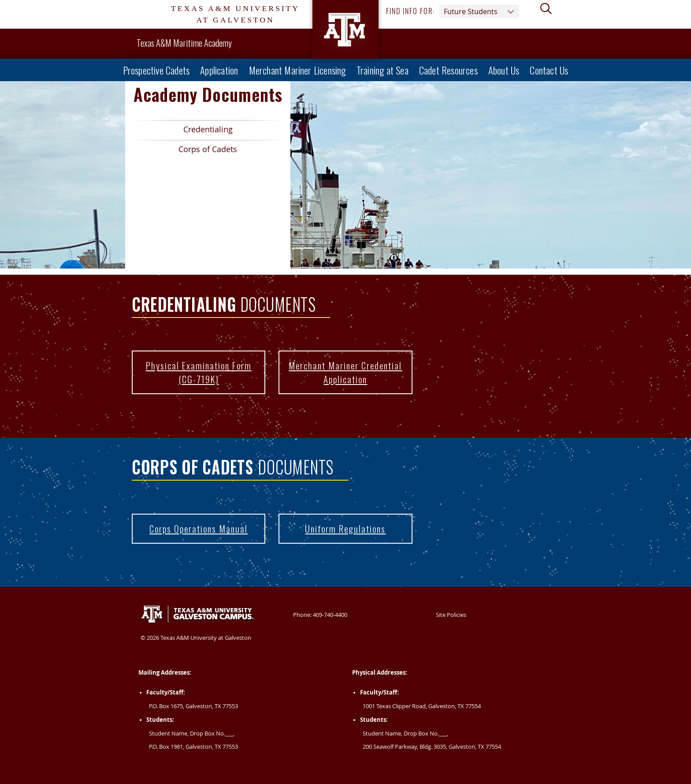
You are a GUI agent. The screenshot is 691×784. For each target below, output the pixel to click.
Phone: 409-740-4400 (320, 615)
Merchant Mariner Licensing (297, 70)
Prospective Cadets (156, 70)
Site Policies (451, 615)
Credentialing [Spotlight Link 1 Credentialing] (182, 131)
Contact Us (549, 70)
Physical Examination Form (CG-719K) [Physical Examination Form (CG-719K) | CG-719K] (192, 376)
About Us (504, 70)
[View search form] (550, 15)
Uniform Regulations (345, 528)
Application (219, 70)
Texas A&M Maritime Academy (184, 43)
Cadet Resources (448, 70)
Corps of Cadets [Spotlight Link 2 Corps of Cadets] (184, 151)
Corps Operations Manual (199, 528)
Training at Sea (383, 70)
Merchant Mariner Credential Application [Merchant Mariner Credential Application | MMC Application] (340, 376)
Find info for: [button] (452, 11)
